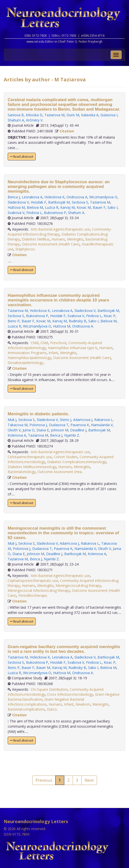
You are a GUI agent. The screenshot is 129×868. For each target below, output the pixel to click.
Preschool (58, 343)
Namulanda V (102, 425)
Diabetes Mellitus (36, 239)
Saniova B (16, 115)
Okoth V (14, 430)
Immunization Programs (27, 353)
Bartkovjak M (59, 202)
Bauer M (43, 668)
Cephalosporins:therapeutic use (33, 581)
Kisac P (110, 316)
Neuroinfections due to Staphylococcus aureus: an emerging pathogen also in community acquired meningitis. (59, 187)
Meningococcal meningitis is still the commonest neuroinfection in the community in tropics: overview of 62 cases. (63, 533)
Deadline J (78, 430)
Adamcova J (83, 420)
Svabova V (16, 213)
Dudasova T (59, 425)
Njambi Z (72, 435)
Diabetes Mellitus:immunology (32, 467)
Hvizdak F (38, 202)
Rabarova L (103, 420)
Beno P (14, 321)
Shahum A (16, 120)
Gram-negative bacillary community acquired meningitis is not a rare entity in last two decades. (64, 649)
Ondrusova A (77, 197)
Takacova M (18, 425)
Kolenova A (17, 435)
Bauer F (99, 207)
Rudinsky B (78, 321)
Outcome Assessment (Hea (60, 472)
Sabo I (113, 207)
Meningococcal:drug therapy (78, 585)
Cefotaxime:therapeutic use (30, 457)
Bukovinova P (55, 213)
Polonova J (38, 425)
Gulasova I (109, 115)
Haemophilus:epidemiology (29, 358)
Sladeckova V (18, 202)
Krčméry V (34, 120)
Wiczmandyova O (103, 197)
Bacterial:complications (26, 709)
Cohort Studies (66, 457)
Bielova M (35, 207)
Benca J (14, 197)
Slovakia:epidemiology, (26, 363)
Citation (67, 131)
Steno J (65, 420)
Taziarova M (54, 115)
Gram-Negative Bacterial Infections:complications (46, 702)
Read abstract (22, 157)
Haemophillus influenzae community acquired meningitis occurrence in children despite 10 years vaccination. (58, 300)
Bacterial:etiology (22, 472)
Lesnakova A (32, 197)
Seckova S (80, 202)
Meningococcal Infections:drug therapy (39, 590)
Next (89, 780)
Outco (52, 709)
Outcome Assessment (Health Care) (51, 244)
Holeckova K (54, 197)
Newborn (83, 704)
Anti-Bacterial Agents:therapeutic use (60, 229)
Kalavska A (90, 115)
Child (35, 343)
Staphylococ (25, 249)
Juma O (29, 430)
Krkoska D (34, 115)
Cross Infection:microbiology (70, 694)
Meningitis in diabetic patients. (38, 414)
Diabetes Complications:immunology (77, 462)
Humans (58, 239)
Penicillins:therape (33, 595)
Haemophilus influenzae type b (73, 348)
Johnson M (60, 430)
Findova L (34, 213)
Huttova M (16, 207)
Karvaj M (67, 207)
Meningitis (75, 239)
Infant (53, 353)
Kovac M (84, 207)
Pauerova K (80, 425)
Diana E (43, 430)
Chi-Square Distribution (49, 689)
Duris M (73, 115)
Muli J (12, 420)
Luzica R (52, 207)
